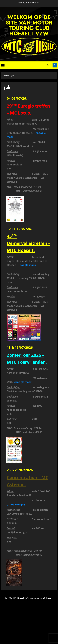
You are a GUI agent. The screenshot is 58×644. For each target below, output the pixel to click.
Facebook (55, 65)
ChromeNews (33, 598)
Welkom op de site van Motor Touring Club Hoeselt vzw (29, 25)
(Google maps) (27, 265)
